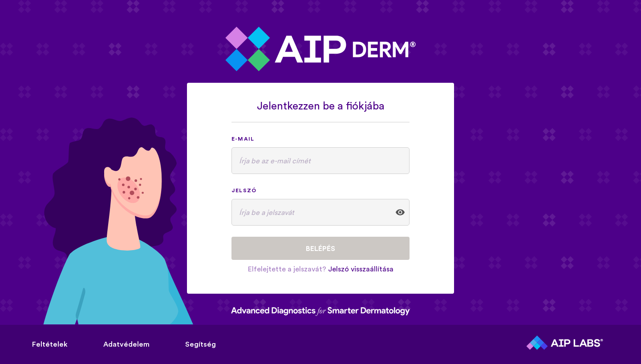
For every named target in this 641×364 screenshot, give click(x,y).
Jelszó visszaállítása (361, 269)
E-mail (243, 139)
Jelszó (244, 190)
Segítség (201, 344)
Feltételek (50, 344)
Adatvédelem (126, 344)
